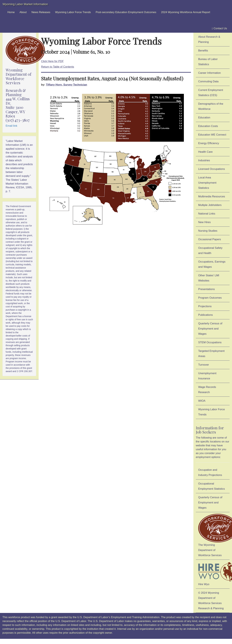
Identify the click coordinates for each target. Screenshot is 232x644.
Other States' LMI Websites (209, 278)
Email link (11, 126)
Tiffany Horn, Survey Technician (66, 85)
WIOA (202, 401)
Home (11, 12)
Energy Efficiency (209, 143)
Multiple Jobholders (210, 205)
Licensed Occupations (212, 169)
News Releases (41, 12)
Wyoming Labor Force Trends (73, 12)
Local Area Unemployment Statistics (207, 183)
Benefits (203, 51)
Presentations (207, 289)
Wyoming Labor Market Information (25, 4)
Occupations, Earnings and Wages (212, 264)
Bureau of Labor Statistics (208, 62)
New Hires (204, 222)
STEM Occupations (210, 342)
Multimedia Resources (212, 196)
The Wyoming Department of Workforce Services (214, 535)
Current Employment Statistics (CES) (211, 93)
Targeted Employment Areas (211, 354)
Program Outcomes (210, 298)
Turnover (204, 365)
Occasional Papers (210, 239)
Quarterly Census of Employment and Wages (210, 329)
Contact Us (219, 28)
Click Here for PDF (52, 61)
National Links (207, 214)
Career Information (210, 73)
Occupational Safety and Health (210, 250)
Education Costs (208, 126)
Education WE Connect (212, 135)
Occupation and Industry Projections (210, 472)
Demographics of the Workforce (211, 106)
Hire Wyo (214, 574)
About (23, 12)
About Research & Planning (209, 39)
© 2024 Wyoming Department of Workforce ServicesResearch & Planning (211, 601)
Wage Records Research (207, 390)
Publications (206, 315)
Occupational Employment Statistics (212, 486)
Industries (204, 160)
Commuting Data (208, 81)
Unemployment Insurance (207, 376)
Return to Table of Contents (58, 67)
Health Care (206, 152)
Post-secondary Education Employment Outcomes (126, 12)
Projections (205, 306)
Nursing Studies (208, 231)
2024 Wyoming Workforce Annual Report (186, 12)
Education (204, 118)
